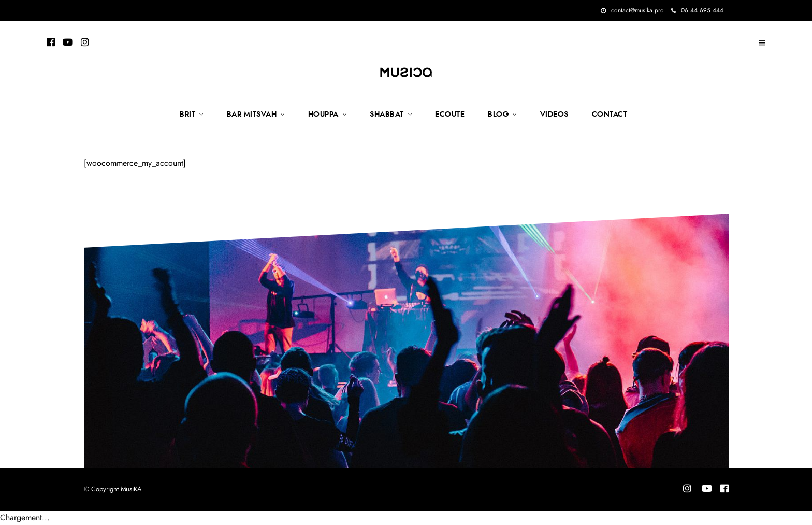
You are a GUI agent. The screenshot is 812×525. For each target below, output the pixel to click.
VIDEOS (554, 115)
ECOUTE (450, 115)
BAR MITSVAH (252, 115)
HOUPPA (323, 115)
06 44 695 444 (697, 10)
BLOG (498, 115)
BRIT (187, 115)
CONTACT (610, 115)
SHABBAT (387, 115)
